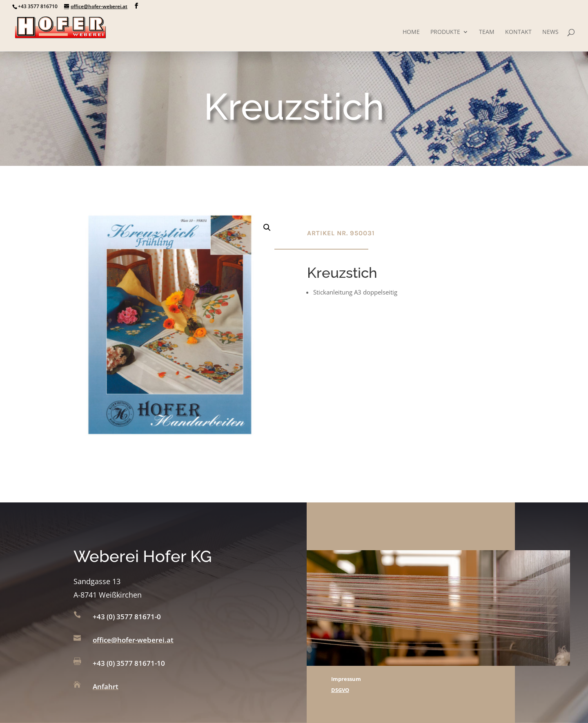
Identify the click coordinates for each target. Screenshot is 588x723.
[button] (267, 228)
